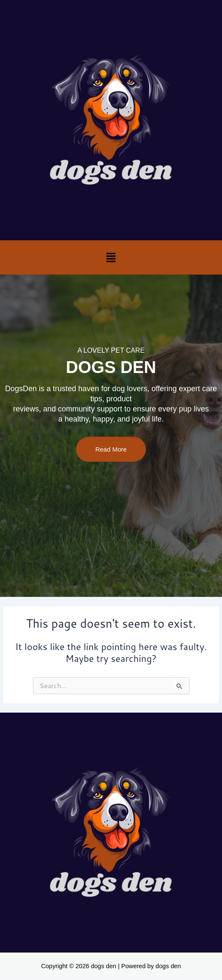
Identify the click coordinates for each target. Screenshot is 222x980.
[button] (111, 257)
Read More (111, 449)
